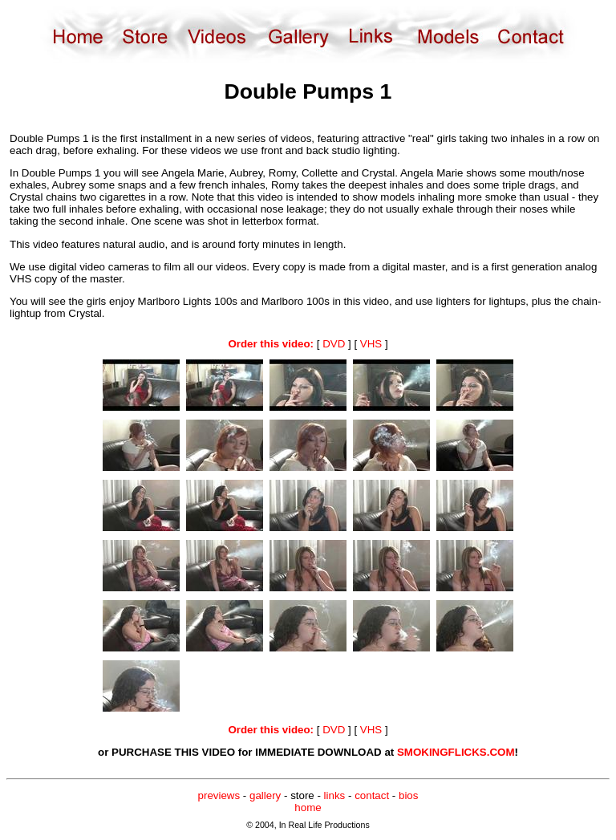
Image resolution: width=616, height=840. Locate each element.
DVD (334, 344)
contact (372, 795)
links (335, 795)
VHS (371, 344)
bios (408, 795)
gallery (265, 795)
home (308, 808)
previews (219, 795)
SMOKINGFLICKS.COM (456, 752)
